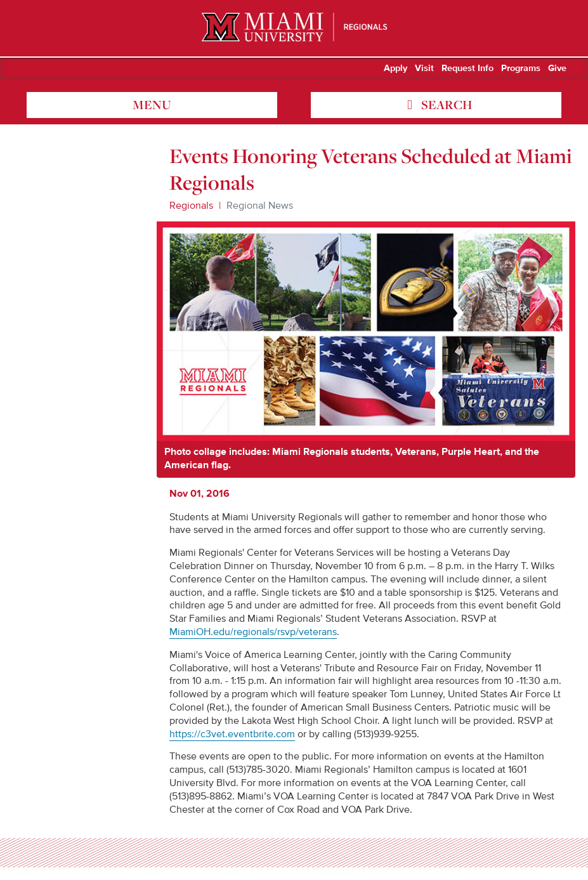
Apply (395, 69)
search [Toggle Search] (445, 105)
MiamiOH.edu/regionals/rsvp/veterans (253, 632)
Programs (521, 69)
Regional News (260, 206)
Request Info (467, 69)
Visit (424, 69)
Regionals (191, 206)
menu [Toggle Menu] (152, 105)
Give (557, 69)
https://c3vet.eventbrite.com (232, 734)
